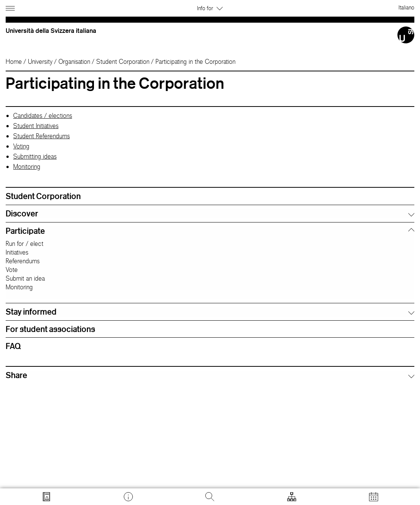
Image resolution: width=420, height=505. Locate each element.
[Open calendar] (374, 497)
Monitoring (27, 167)
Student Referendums (42, 136)
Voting (21, 146)
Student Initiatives (36, 126)
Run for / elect (25, 244)
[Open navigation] (11, 7)
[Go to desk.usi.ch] (128, 497)
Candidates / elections (43, 116)
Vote (12, 270)
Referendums (23, 261)
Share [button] (16, 375)
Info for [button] (210, 8)
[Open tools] (292, 497)
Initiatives (17, 252)
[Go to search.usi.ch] (46, 497)
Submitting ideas (35, 156)
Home (14, 62)
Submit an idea (25, 278)
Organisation (74, 62)
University (40, 62)
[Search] (210, 497)
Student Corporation (123, 62)
